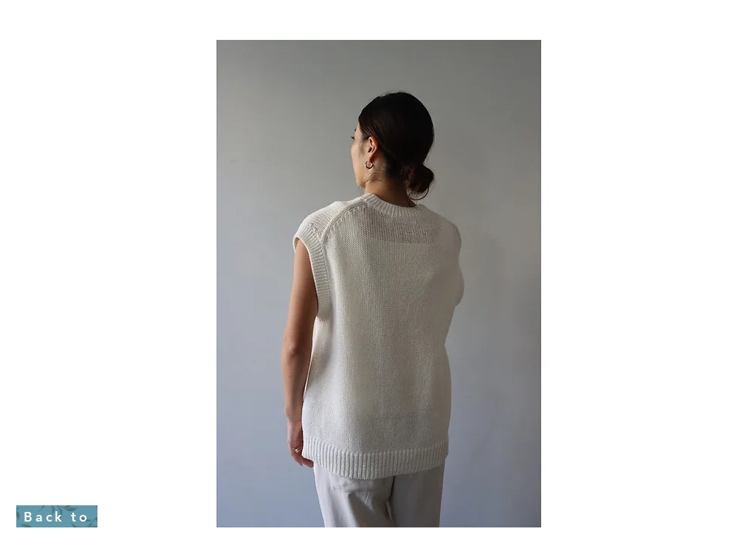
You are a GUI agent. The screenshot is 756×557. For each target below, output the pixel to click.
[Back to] (57, 516)
